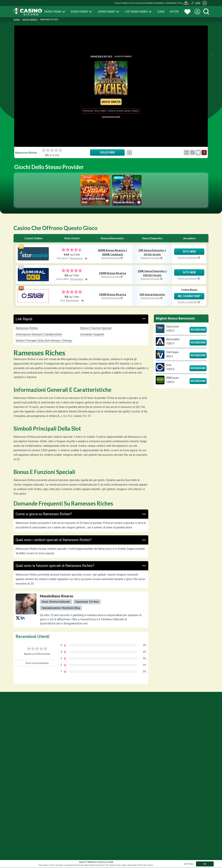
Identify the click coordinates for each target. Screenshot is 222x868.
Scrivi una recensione (37, 663)
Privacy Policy (169, 735)
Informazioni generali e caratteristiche (39, 334)
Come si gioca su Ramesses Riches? (81, 514)
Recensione (198, 330)
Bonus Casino (82, 12)
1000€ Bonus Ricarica (112, 273)
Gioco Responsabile (147, 735)
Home (17, 20)
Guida (161, 12)
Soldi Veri (107, 152)
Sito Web (189, 252)
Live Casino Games (138, 12)
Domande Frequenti (92, 334)
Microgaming (124, 57)
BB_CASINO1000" (189, 296)
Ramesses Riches (27, 328)
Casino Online (55, 12)
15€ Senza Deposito (152, 294)
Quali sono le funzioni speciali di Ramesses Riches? (81, 566)
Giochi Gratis (30, 20)
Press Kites (202, 735)
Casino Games (109, 12)
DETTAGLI (189, 864)
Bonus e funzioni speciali (96, 328)
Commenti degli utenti (111, 117)
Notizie (174, 12)
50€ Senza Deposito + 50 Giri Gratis (152, 252)
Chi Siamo (187, 735)
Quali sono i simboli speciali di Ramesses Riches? (81, 540)
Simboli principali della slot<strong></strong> (44, 341)
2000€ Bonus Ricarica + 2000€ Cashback (112, 252)
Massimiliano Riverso (57, 596)
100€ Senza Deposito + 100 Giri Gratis (152, 273)
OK (205, 864)
